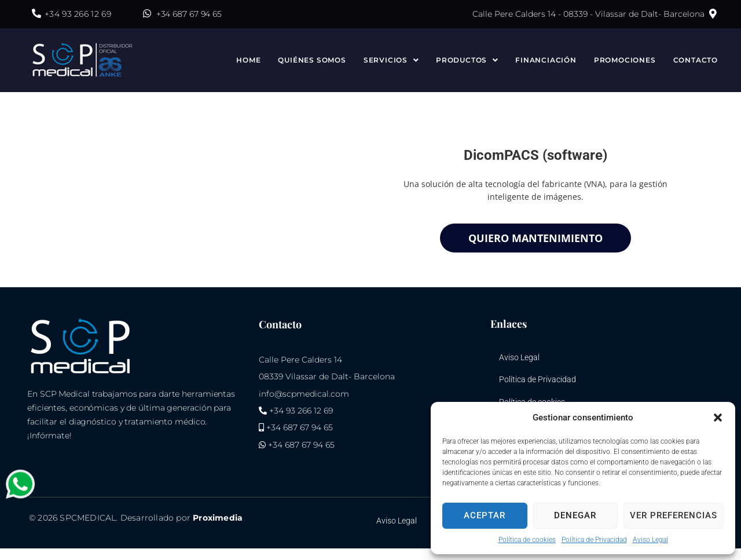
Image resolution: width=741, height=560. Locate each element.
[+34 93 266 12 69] (36, 13)
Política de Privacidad (594, 540)
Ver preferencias (674, 515)
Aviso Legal (650, 540)
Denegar (575, 515)
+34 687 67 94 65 (189, 14)
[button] (718, 418)
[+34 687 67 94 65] (147, 13)
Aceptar (485, 515)
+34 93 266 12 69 (78, 14)
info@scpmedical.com (304, 394)
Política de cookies (527, 540)
